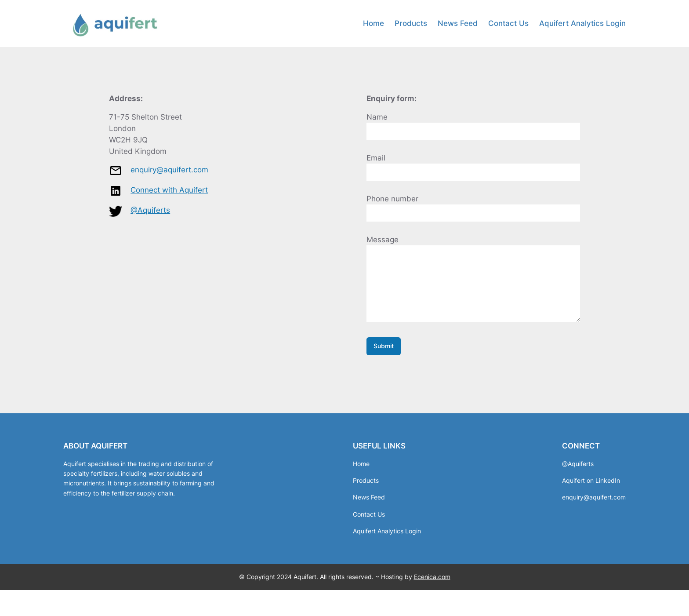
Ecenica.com (432, 590)
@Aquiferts (150, 210)
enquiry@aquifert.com (169, 170)
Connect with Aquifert (169, 190)
